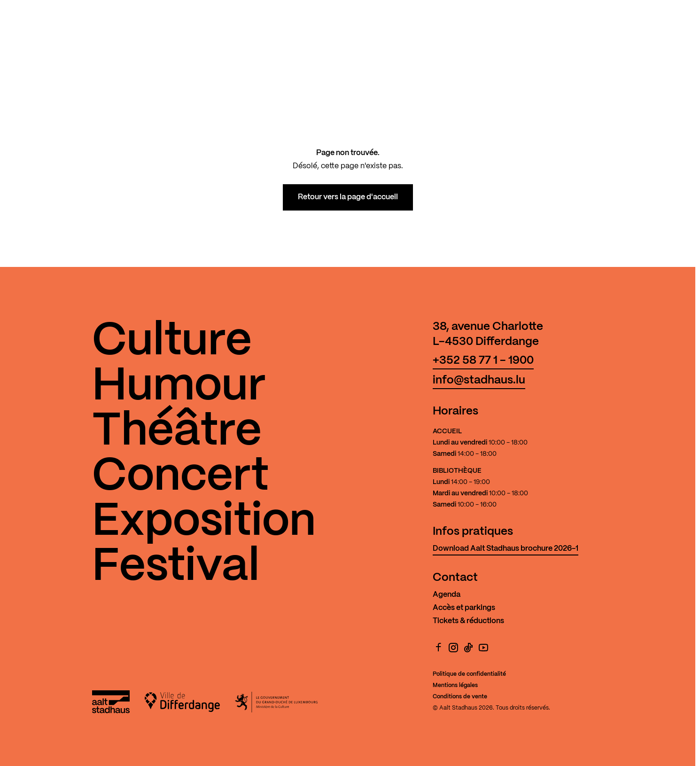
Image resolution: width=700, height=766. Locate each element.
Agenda (447, 595)
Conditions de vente (460, 697)
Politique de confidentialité (469, 674)
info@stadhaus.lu (479, 380)
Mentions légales (455, 685)
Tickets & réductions (468, 621)
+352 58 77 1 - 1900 (483, 361)
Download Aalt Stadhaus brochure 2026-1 (506, 549)
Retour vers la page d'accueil (348, 197)
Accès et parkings (464, 608)
